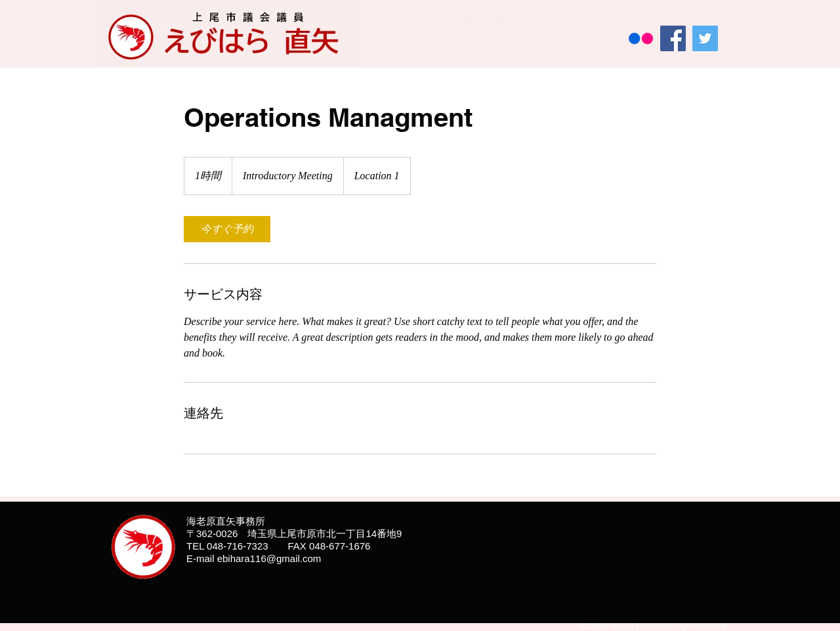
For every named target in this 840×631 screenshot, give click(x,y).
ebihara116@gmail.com (269, 558)
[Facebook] (673, 38)
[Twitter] (705, 38)
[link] (227, 229)
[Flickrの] (641, 38)
